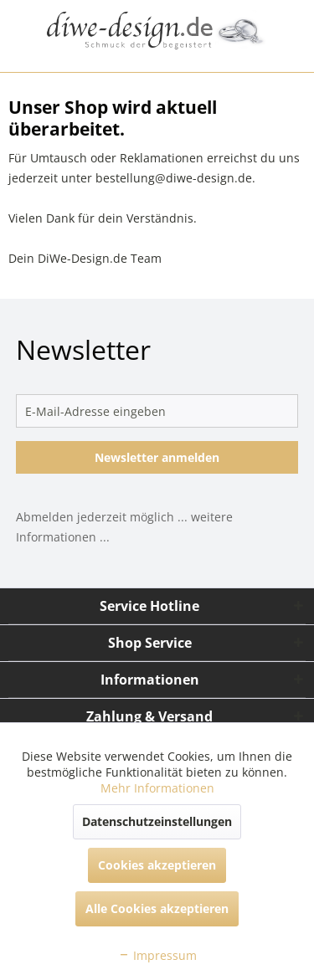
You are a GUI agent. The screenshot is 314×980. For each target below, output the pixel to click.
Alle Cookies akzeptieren (157, 908)
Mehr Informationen (157, 788)
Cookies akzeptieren (157, 865)
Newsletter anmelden (157, 457)
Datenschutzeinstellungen (157, 821)
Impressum (157, 955)
